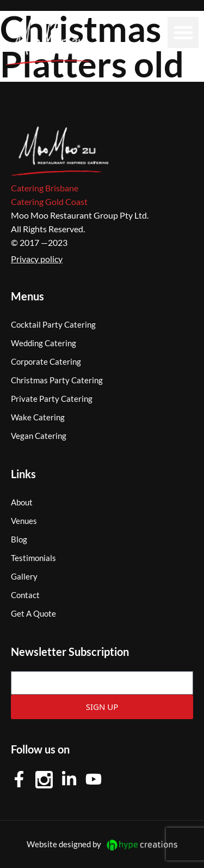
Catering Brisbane (45, 188)
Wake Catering (38, 417)
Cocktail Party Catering (53, 324)
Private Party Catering (52, 399)
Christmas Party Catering (57, 380)
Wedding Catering (44, 343)
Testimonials (33, 558)
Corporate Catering (46, 361)
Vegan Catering (39, 436)
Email (21, 664)
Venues (24, 521)
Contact (25, 595)
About (22, 502)
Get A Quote (33, 613)
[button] (183, 32)
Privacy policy (37, 259)
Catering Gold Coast (49, 201)
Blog (19, 539)
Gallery (24, 576)
